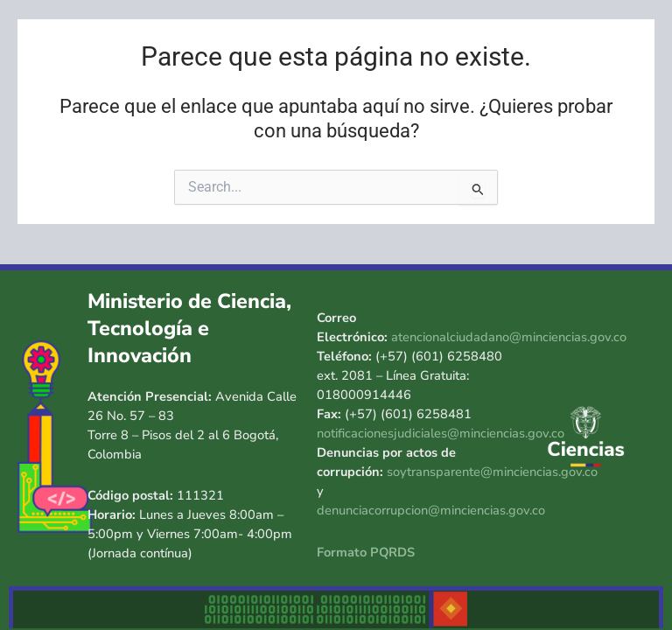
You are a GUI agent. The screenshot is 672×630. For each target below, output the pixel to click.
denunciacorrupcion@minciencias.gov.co (431, 510)
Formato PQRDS (366, 552)
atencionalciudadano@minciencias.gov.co (509, 337)
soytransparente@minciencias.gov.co (492, 472)
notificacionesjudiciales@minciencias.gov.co (441, 433)
